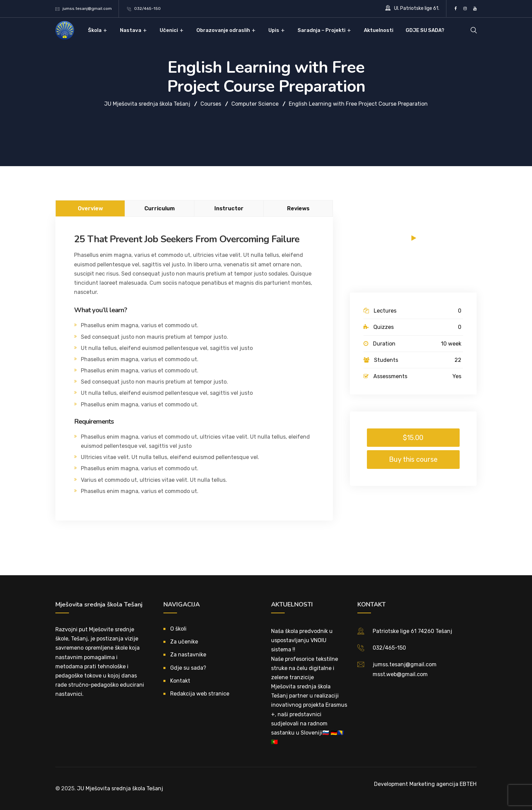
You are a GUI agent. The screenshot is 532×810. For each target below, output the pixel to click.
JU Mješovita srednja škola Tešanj (120, 788)
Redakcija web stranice (200, 694)
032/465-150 (147, 8)
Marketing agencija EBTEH (443, 784)
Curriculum (159, 208)
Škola (95, 30)
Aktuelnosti (379, 30)
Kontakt (180, 681)
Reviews (298, 208)
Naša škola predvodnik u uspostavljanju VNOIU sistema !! (302, 640)
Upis (274, 30)
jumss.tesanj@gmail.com (87, 8)
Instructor (229, 208)
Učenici (169, 30)
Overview (90, 208)
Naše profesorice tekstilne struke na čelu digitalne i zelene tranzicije (305, 668)
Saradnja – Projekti (322, 30)
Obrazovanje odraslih (223, 30)
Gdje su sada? (188, 668)
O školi (178, 629)
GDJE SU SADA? (425, 30)
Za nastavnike (188, 655)
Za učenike (184, 642)
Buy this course (413, 459)
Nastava (131, 30)
